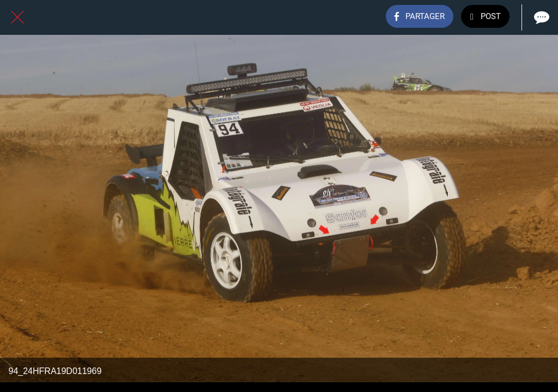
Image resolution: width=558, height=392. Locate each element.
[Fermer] (17, 17)
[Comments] (541, 17)
